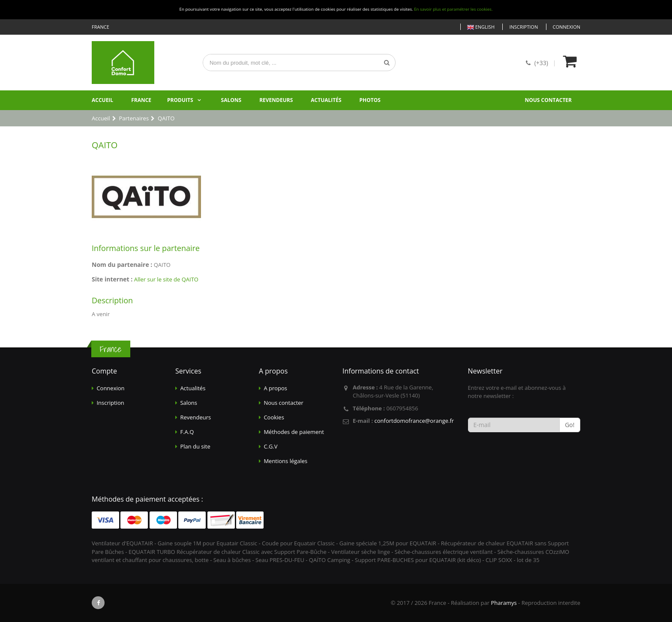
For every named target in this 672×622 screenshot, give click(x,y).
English (481, 27)
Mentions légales (285, 461)
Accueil (102, 100)
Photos (370, 100)
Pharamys (504, 603)
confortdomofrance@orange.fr (414, 421)
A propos (275, 388)
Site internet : (112, 279)
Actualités (326, 100)
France (141, 100)
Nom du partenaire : (122, 265)
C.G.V (270, 446)
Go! (570, 425)
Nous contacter (548, 100)
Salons (231, 100)
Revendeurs (276, 100)
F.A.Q (187, 432)
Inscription (523, 27)
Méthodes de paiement (294, 432)
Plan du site (195, 446)
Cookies (274, 417)
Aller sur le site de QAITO (166, 279)
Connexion (567, 27)
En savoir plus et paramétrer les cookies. (453, 9)
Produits (180, 100)
